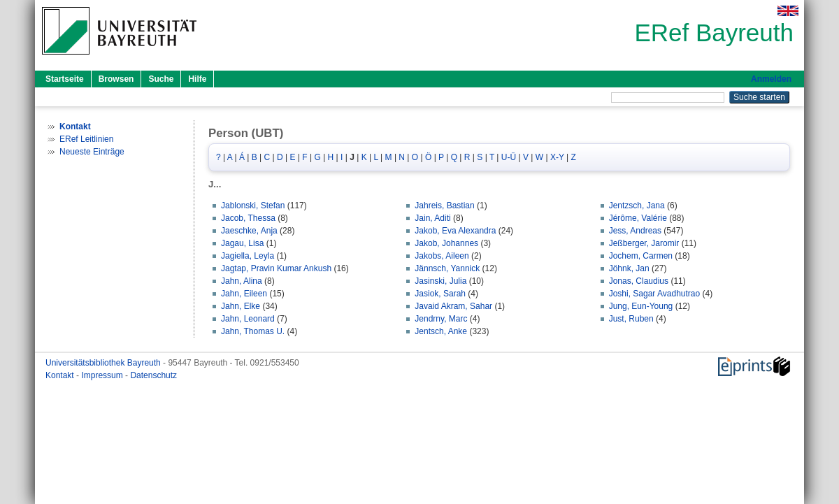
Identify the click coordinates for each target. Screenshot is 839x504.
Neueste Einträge (92, 152)
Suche (161, 79)
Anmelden (771, 79)
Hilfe (197, 79)
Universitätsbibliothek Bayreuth (104, 363)
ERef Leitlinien (86, 139)
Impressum (103, 375)
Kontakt (61, 375)
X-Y (557, 157)
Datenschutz (153, 375)
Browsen (116, 79)
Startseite (65, 79)
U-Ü (509, 157)
